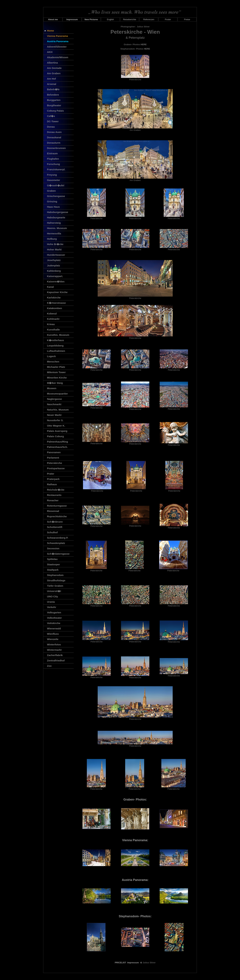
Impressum (133, 963)
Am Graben (135, 129)
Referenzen (149, 19)
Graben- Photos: (135, 800)
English (110, 19)
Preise (187, 19)
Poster (168, 19)
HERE (144, 44)
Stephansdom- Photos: (135, 916)
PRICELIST (120, 963)
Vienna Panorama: (135, 840)
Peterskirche (135, 78)
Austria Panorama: (135, 880)
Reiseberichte (129, 19)
